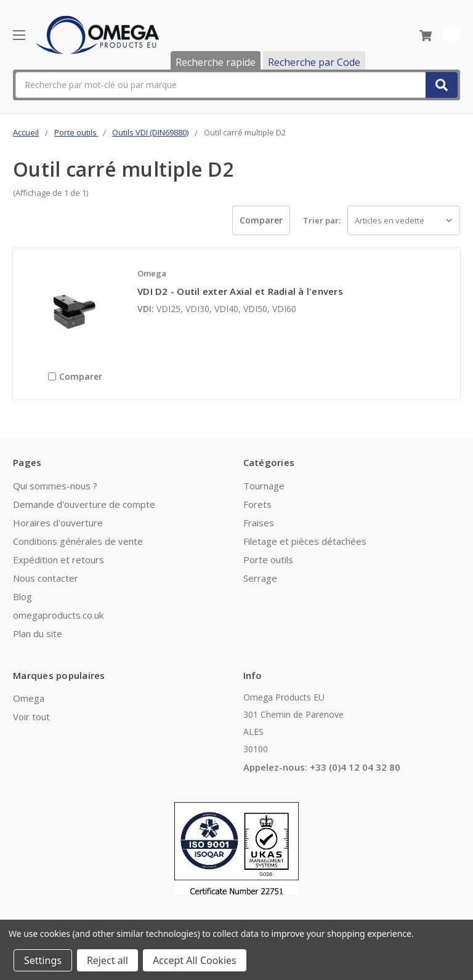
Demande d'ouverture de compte (84, 504)
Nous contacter (46, 578)
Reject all (107, 960)
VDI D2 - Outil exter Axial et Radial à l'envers (240, 291)
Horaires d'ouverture (58, 523)
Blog (22, 596)
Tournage (264, 486)
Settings (43, 960)
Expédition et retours (59, 560)
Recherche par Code (314, 62)
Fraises (259, 523)
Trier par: (322, 220)
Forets (257, 504)
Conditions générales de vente (78, 541)
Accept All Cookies (195, 960)
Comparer (261, 220)
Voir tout (31, 717)
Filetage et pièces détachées (305, 541)
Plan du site (38, 633)
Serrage (260, 578)
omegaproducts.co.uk (58, 615)
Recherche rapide (216, 62)
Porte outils (268, 560)
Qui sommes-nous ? (55, 486)
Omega (29, 698)
